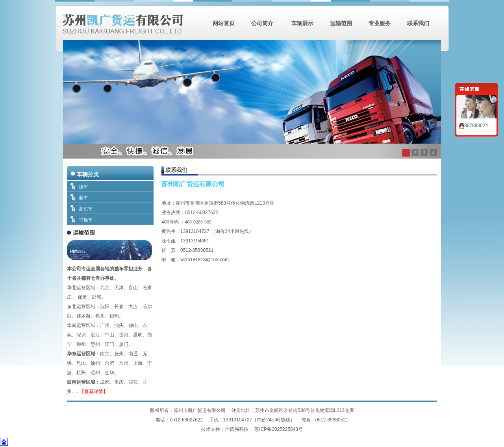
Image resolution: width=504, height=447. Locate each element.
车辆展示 (302, 23)
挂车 (83, 187)
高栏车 (86, 209)
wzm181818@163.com (205, 260)
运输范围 (341, 23)
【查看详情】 (94, 392)
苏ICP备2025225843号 (279, 429)
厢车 (83, 198)
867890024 (473, 126)
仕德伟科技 (237, 429)
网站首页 (224, 23)
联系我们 (418, 23)
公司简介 (262, 23)
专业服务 (380, 23)
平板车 (86, 220)
